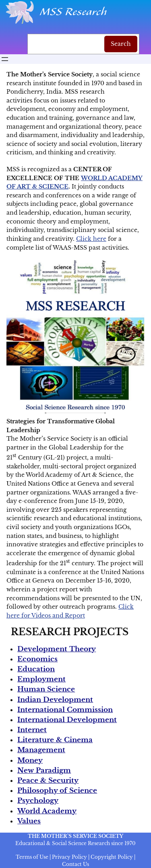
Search (121, 44)
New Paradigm (44, 771)
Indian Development (55, 700)
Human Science (46, 689)
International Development (67, 720)
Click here (91, 239)
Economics (37, 659)
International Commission (65, 710)
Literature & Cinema (55, 740)
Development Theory (57, 649)
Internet (32, 730)
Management (41, 750)
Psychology (38, 801)
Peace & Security (48, 781)
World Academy (47, 811)
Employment (41, 679)
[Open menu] (5, 59)
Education (36, 669)
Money (30, 760)
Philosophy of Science (57, 791)
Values (29, 821)
